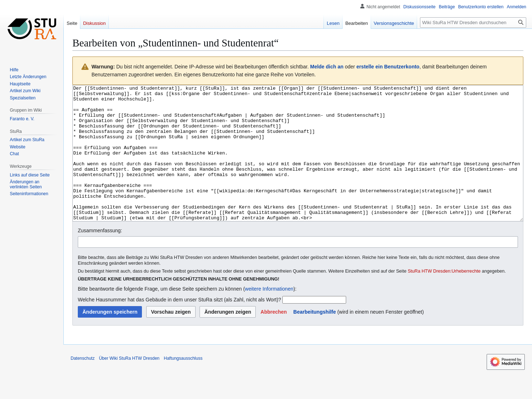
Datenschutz (83, 385)
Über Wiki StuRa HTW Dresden (129, 385)
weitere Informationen (269, 316)
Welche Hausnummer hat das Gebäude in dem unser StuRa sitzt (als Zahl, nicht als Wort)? (179, 327)
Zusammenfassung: (100, 257)
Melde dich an (327, 67)
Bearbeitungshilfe (314, 339)
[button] (274, 339)
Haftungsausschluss (183, 385)
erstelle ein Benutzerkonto (388, 67)
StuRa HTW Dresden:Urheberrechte (444, 298)
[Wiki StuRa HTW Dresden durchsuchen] (473, 23)
